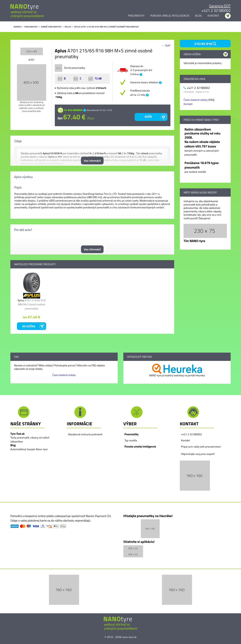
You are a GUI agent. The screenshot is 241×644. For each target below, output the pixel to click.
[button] (195, 475)
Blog (198, 16)
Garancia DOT (220, 6)
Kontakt (214, 16)
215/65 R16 (205, 44)
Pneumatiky (136, 16)
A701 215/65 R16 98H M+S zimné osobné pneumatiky (32, 304)
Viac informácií (92, 161)
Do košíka (29, 326)
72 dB (95, 78)
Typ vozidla (131, 440)
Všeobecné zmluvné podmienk (85, 434)
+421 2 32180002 (216, 10)
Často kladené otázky (196, 100)
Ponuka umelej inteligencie (170, 16)
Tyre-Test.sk (18, 434)
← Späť (166, 45)
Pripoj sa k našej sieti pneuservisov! (201, 447)
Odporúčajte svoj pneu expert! (198, 454)
